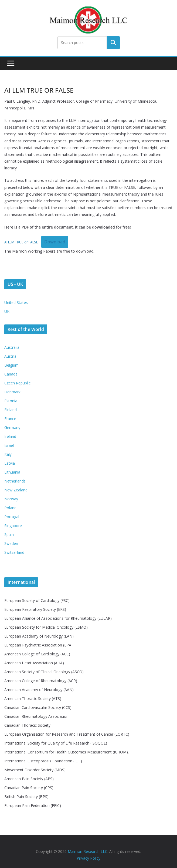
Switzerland (14, 552)
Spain (9, 534)
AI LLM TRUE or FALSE (21, 242)
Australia (12, 347)
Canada (11, 374)
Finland (11, 410)
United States (16, 302)
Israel (9, 445)
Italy (8, 454)
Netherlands (15, 481)
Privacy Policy (88, 858)
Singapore (13, 526)
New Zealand (16, 490)
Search (113, 43)
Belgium (11, 365)
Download (55, 242)
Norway (11, 499)
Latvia (10, 463)
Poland (10, 508)
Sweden (11, 543)
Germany (12, 428)
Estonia (11, 401)
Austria (10, 356)
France (10, 419)
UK (7, 311)
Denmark (12, 392)
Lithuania (12, 472)
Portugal (12, 517)
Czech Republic (17, 383)
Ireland (10, 436)
